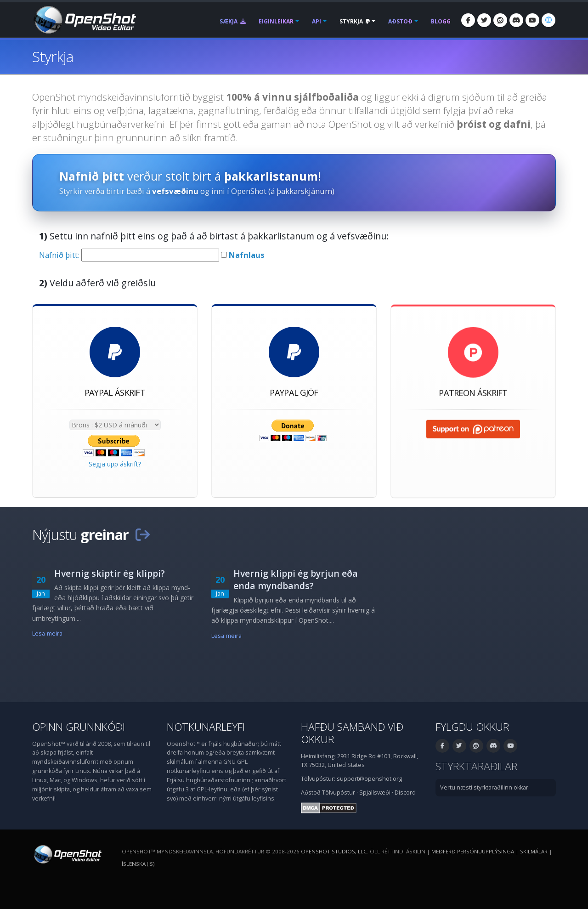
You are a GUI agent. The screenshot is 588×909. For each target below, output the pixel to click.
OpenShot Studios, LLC (334, 851)
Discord (405, 793)
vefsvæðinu (175, 191)
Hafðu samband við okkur (352, 733)
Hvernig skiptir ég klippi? (110, 573)
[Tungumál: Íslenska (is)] (548, 20)
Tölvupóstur (339, 793)
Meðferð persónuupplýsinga (473, 851)
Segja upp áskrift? (115, 464)
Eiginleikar (276, 21)
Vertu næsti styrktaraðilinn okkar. (485, 787)
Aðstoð (400, 21)
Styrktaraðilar (476, 766)
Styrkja (355, 21)
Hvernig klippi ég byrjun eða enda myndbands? (296, 579)
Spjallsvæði (375, 793)
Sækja (233, 21)
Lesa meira (47, 633)
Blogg (441, 21)
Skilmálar (534, 851)
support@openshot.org (369, 779)
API (317, 21)
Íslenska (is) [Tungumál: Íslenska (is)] (138, 864)
